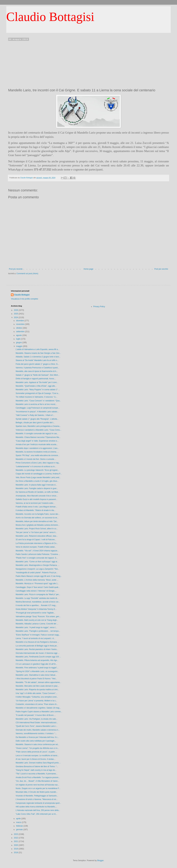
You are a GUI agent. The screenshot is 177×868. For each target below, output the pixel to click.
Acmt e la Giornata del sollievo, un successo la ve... (37, 518)
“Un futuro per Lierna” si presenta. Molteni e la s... (36, 701)
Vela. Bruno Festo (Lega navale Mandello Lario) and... (38, 477)
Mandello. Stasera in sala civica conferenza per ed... (37, 744)
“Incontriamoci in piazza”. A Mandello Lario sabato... (37, 412)
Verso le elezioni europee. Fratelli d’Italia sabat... (36, 547)
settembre (21, 332)
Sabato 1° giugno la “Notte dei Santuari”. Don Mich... (38, 375)
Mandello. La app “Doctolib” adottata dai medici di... (37, 598)
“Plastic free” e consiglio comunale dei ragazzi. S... (37, 558)
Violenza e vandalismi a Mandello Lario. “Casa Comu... (39, 430)
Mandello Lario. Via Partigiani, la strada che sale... (37, 719)
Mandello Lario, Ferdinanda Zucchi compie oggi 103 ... (38, 657)
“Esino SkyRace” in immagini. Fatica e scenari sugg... (38, 635)
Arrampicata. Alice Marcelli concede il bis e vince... (37, 496)
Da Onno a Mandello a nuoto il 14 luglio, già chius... (37, 481)
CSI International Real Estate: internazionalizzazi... (37, 723)
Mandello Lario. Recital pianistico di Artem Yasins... (37, 649)
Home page (88, 269)
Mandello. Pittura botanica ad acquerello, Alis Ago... (37, 660)
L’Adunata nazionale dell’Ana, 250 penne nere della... (38, 810)
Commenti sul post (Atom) (27, 274)
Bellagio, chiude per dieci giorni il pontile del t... (35, 423)
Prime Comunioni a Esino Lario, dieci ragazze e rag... (38, 463)
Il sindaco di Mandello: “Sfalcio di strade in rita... (36, 510)
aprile (19, 819)
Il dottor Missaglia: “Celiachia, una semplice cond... (37, 697)
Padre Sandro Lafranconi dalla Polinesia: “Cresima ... (38, 554)
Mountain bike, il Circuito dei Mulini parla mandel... (37, 792)
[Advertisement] (88, 64)
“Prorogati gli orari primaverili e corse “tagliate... (35, 613)
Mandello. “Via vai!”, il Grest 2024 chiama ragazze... (37, 551)
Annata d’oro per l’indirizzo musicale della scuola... (37, 444)
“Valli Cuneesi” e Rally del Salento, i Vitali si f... (35, 415)
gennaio (20, 830)
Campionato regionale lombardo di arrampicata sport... (38, 803)
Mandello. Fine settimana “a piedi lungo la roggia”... (37, 668)
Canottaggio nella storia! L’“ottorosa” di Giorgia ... (36, 591)
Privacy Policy (99, 307)
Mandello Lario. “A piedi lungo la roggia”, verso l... (36, 627)
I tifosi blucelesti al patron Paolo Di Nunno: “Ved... (36, 679)
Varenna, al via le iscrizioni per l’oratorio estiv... (35, 503)
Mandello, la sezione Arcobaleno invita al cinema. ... (37, 452)
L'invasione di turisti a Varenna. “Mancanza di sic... (37, 799)
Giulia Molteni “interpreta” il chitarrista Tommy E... (36, 609)
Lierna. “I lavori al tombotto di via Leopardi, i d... (35, 638)
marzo (19, 822)
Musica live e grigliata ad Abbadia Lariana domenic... (38, 525)
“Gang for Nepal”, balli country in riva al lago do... (36, 770)
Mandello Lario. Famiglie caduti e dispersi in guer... (37, 488)
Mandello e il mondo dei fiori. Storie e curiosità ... (36, 459)
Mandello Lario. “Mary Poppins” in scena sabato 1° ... (38, 390)
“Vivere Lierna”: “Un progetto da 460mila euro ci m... (37, 748)
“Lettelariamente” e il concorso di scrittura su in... (36, 467)
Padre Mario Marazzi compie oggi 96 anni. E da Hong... (39, 576)
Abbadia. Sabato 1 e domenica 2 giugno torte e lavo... (38, 357)
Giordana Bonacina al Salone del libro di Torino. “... (37, 766)
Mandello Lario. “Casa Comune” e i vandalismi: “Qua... (38, 401)
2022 (16, 838)
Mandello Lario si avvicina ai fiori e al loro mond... (36, 404)
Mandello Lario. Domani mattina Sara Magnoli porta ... (38, 763)
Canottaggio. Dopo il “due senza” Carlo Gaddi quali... (38, 587)
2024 (16, 317)
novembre (21, 324)
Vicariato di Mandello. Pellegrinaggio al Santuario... (37, 796)
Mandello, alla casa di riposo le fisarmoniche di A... (37, 371)
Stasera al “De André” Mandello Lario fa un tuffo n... (37, 360)
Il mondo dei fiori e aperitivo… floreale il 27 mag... (36, 605)
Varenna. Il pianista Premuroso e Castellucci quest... (37, 368)
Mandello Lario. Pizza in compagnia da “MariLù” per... (38, 594)
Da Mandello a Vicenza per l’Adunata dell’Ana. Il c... (37, 737)
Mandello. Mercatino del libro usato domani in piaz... (37, 686)
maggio (20, 346)
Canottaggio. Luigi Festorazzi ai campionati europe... (38, 408)
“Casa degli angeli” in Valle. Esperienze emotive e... (37, 441)
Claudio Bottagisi (50, 17)
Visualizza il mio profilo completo (25, 299)
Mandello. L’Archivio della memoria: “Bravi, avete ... (37, 580)
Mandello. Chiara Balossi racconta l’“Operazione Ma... (38, 437)
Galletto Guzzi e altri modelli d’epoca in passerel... (36, 499)
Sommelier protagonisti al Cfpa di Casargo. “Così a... (38, 393)
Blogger (100, 860)
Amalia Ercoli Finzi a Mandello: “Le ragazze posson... (38, 777)
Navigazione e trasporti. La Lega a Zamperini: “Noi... (37, 569)
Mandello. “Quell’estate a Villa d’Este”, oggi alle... (36, 386)
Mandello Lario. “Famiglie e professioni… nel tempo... (38, 631)
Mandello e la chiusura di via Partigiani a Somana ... (37, 642)
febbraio (20, 826)
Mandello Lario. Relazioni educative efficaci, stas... (37, 536)
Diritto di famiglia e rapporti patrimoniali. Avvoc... (36, 379)
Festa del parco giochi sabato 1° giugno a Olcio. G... (37, 364)
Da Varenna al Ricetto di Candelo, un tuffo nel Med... (38, 492)
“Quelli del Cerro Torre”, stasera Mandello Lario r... (37, 726)
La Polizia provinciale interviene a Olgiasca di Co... (37, 543)
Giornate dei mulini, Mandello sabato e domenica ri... (38, 730)
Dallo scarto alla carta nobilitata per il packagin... (36, 741)
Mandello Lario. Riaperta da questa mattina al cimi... (37, 690)
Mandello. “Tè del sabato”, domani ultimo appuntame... (38, 682)
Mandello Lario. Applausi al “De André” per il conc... (37, 382)
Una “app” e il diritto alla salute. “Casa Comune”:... (37, 693)
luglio (19, 339)
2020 (16, 845)
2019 (16, 849)
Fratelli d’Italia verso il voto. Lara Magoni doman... (36, 507)
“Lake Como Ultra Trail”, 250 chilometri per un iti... (36, 814)
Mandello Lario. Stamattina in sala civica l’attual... (36, 675)
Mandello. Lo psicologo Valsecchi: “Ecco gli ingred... (37, 470)
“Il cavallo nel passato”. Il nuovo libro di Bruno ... (36, 715)
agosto (19, 335)
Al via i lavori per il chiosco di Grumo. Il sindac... (36, 759)
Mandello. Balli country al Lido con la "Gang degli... (37, 620)
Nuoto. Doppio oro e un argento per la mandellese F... (38, 788)
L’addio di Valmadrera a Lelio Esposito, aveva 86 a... (38, 349)
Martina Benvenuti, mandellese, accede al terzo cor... (38, 602)
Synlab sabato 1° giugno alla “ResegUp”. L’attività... (37, 419)
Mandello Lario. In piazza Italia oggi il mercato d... (36, 485)
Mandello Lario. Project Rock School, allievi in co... (37, 529)
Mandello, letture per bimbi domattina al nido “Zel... (37, 521)
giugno (19, 343)
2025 (16, 314)
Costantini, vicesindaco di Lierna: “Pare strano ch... (37, 704)
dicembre (20, 321)
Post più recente (16, 269)
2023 (16, 834)
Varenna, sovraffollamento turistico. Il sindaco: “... (36, 733)
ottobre (19, 328)
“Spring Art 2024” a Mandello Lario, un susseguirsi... (37, 671)
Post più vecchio (161, 269)
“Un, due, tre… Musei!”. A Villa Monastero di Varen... (37, 781)
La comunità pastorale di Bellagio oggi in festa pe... (37, 646)
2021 (16, 841)
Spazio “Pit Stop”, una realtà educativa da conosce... (38, 455)
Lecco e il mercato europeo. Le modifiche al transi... (37, 756)
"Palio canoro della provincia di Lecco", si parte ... (36, 752)
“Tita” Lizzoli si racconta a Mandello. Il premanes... (37, 774)
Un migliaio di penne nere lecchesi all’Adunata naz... (37, 785)
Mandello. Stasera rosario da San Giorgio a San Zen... (38, 353)
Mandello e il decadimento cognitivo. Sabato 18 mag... (38, 708)
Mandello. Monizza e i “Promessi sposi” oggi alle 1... (37, 584)
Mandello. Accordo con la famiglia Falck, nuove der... (38, 514)
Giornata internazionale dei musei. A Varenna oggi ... (38, 653)
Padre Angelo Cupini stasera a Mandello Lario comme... (39, 712)
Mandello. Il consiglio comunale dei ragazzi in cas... (37, 434)
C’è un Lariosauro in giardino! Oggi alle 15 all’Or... (36, 664)
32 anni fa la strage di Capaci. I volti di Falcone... (36, 540)
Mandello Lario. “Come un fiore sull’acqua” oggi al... (37, 562)
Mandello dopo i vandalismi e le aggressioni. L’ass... (37, 448)
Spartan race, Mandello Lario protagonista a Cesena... (38, 426)
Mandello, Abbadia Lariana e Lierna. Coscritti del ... (37, 624)
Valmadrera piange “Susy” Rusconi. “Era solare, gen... (38, 617)
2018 (16, 853)
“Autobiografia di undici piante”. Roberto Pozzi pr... (37, 573)
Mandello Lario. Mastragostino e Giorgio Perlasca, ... (38, 565)
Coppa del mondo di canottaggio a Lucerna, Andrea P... (39, 474)
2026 (16, 310)
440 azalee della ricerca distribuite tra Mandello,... (36, 807)
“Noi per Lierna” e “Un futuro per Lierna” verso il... (36, 532)
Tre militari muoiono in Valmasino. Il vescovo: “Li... (36, 397)
